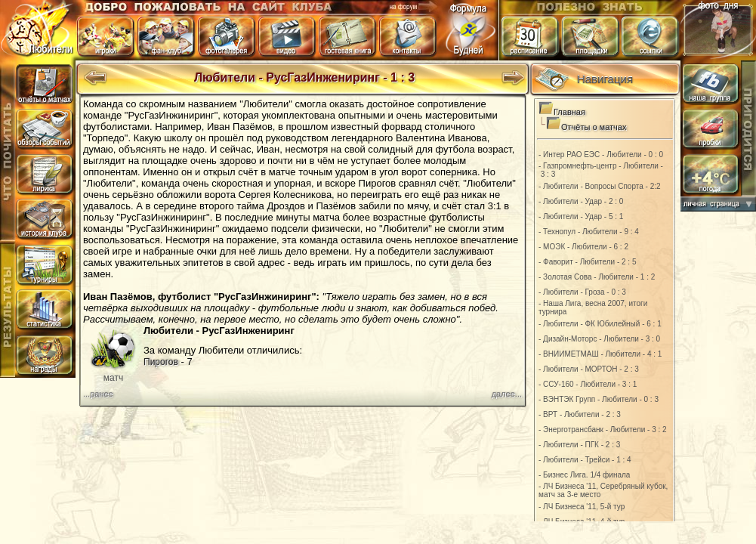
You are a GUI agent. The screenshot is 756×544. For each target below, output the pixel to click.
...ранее (98, 394)
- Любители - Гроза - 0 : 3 (582, 292)
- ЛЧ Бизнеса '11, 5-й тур (582, 507)
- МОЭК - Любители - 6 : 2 (583, 247)
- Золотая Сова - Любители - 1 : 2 (597, 277)
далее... (507, 394)
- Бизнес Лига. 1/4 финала (584, 475)
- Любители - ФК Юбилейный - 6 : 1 (600, 324)
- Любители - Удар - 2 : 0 (581, 201)
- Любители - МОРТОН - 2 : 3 (589, 369)
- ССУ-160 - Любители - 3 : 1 (588, 384)
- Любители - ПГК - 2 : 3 (579, 445)
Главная (569, 112)
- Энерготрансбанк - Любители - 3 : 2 (603, 430)
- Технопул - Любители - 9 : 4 (589, 232)
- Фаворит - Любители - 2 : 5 (588, 262)
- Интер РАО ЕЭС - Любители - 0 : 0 (601, 155)
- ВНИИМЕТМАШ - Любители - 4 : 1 (600, 354)
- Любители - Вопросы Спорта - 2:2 (600, 186)
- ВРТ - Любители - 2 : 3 (580, 414)
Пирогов (161, 362)
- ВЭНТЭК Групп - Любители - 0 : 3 (599, 399)
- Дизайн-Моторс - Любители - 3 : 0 (599, 339)
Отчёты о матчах (594, 127)
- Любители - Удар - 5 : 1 (581, 216)
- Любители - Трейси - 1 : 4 (585, 460)
